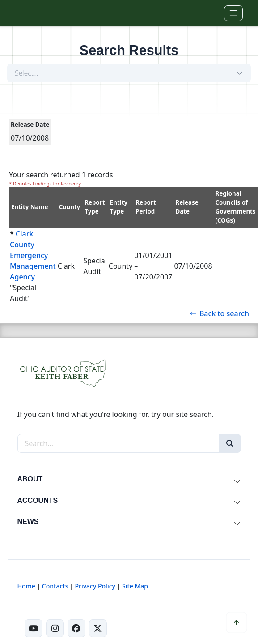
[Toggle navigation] (233, 13)
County (70, 207)
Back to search (219, 313)
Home (26, 586)
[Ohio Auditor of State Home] (33, 13)
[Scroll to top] (237, 623)
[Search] (230, 443)
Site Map (135, 586)
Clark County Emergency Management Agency (33, 255)
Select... (27, 73)
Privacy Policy (95, 586)
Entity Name (30, 207)
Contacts (55, 586)
